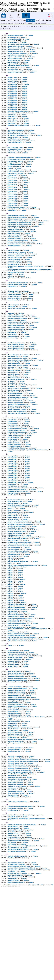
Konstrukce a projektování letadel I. (17, 353)
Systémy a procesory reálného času (17, 822)
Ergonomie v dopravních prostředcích (18, 264)
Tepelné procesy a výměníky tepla (17, 870)
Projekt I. (10, 623)
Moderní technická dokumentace (17, 453)
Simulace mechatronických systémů (17, 781)
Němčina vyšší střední (14, 486)
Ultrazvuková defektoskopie (15, 894)
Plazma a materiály (13, 569)
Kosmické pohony (12, 367)
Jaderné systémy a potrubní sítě (16, 338)
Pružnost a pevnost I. (13, 692)
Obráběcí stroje (12, 534)
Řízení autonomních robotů (15, 746)
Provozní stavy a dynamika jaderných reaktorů (20, 684)
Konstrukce (11, 351)
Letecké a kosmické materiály (16, 380)
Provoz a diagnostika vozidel (15, 680)
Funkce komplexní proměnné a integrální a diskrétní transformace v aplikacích (30, 296)
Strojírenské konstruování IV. (15, 814)
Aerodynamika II (12, 38)
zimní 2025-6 (21, 21)
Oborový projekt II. (13, 502)
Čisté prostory (11, 166)
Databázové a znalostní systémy (16, 173)
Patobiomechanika (13, 555)
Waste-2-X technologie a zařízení (17, 946)
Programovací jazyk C (13, 607)
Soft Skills (10, 796)
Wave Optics (11, 948)
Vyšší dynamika (12, 931)
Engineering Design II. (14, 256)
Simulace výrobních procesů (15, 785)
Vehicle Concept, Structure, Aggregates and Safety (22, 911)
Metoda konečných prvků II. (15, 435)
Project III (10, 619)
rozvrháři (44, 23)
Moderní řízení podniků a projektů (17, 451)
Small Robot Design (13, 787)
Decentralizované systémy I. (15, 175)
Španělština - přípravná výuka (15, 827)
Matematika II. (12, 403)
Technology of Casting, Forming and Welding (20, 854)
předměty (11, 23)
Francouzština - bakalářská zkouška (17, 279)
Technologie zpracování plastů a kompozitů (19, 852)
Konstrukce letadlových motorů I (16, 359)
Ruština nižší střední (13, 731)
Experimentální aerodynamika (16, 266)
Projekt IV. (10, 664)
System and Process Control (15, 820)
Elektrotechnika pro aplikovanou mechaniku (20, 244)
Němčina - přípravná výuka (15, 480)
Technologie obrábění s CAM (15, 844)
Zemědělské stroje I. (13, 973)
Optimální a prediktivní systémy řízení (18, 542)
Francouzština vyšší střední (15, 287)
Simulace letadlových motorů (16, 779)
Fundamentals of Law (14, 291)
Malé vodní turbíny (13, 391)
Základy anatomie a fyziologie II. (16, 955)
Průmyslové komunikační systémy (17, 690)
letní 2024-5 (12, 21)
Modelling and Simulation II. (15, 443)
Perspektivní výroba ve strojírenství (17, 559)
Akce (18, 15)
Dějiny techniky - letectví (14, 181)
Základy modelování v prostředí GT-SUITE (19, 957)
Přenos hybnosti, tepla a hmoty (16, 694)
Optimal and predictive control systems (18, 538)
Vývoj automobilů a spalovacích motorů (18, 939)
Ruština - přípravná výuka (14, 729)
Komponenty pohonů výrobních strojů (18, 349)
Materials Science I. (13, 409)
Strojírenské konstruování (15, 810)
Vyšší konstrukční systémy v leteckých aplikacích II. (21, 935)
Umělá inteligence (13, 896)
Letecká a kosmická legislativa (16, 378)
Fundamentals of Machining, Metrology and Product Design (26, 293)
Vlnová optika (11, 919)
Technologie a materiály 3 (15, 838)
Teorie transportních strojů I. (15, 864)
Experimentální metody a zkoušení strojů (19, 268)
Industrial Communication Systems (17, 321)
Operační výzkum (12, 536)
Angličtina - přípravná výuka (15, 62)
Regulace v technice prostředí (16, 721)
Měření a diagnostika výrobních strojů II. (18, 427)
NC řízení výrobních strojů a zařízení (17, 472)
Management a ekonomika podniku (17, 393)
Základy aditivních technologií (16, 953)
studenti (30, 23)
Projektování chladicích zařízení (16, 672)
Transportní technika (13, 882)
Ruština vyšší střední (13, 735)
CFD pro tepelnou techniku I (15, 143)
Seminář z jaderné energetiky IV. (17, 767)
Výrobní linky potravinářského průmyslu (18, 929)
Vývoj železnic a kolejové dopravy (17, 941)
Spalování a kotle (12, 802)
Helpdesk (14, 978)
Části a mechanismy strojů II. (15, 160)
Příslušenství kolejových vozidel (16, 703)
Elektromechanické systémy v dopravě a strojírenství (22, 242)
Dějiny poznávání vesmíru (15, 177)
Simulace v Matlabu (13, 783)
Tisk (35, 978)
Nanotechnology (12, 466)
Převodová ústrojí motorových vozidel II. (18, 701)
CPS (52, 978)
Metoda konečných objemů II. (16, 433)
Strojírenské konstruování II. (15, 812)
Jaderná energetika (13, 334)
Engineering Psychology (14, 260)
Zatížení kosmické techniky (15, 969)
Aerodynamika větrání (14, 40)
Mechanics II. (11, 419)
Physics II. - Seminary (13, 563)
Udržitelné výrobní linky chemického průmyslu (20, 892)
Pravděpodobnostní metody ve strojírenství (19, 599)
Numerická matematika (14, 492)
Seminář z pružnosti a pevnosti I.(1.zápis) (19, 773)
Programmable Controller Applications (18, 601)
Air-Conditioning (12, 44)
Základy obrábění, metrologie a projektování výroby (22, 959)
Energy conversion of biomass (16, 254)
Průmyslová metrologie (14, 686)
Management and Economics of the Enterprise (20, 395)
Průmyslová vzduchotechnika (15, 688)
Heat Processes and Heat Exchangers (18, 310)
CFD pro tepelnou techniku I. (15, 145)
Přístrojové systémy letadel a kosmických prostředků (22, 705)
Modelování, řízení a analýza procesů (18, 445)
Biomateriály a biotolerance (15, 122)
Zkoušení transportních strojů (16, 975)
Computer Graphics (13, 149)
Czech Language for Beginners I (16, 153)
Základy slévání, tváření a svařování (17, 965)
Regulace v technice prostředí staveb (18, 723)
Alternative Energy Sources (15, 48)
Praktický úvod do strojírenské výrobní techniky (20, 593)
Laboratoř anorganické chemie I (16, 376)
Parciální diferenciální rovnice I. (16, 551)
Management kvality (13, 397)
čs (52, 14)
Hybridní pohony (12, 314)
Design (10, 183)
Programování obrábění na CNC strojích (18, 611)
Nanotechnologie (12, 462)
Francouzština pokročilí (14, 285)
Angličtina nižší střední (14, 64)
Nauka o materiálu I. (13, 468)
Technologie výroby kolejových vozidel (18, 850)
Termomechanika (12, 874)
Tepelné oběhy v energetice (15, 866)
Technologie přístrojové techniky (17, 846)
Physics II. (10, 561)
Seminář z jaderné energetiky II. (17, 765)
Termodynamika (12, 872)
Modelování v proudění (14, 447)
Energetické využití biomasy (15, 252)
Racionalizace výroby (13, 719)
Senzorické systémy (13, 777)
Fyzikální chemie (12, 305)
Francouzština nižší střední (15, 283)
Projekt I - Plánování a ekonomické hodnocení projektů (22, 625)
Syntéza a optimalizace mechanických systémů (20, 818)
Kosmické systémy (13, 369)
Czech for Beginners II (14, 151)
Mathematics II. (12, 413)
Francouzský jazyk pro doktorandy (17, 277)
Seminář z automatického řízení (16, 763)
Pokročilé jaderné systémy (15, 583)
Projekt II (10, 629)
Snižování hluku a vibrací (14, 789)
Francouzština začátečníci (15, 289)
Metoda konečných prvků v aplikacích (18, 437)
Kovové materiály (12, 371)
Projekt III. (10, 656)
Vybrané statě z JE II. (13, 921)
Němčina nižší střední (14, 482)
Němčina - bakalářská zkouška (16, 478)
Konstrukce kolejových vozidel (16, 357)
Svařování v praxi (12, 816)
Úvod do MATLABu (13, 903)
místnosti (4, 23)
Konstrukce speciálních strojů (16, 361)
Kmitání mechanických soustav (16, 345)
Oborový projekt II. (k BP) (14, 532)
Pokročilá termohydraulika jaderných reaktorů (20, 579)
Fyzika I (10, 301)
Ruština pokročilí (12, 733)
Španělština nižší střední (14, 829)
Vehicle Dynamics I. (13, 913)
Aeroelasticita (12, 42)
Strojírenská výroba (13, 808)
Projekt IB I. (11, 627)
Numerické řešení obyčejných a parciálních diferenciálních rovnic (28, 496)
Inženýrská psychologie (14, 327)
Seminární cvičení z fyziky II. (15, 759)
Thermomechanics (13, 880)
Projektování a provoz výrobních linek (18, 670)
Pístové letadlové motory (14, 565)
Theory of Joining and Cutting (16, 878)
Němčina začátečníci (13, 488)
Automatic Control (13, 72)
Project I (10, 617)
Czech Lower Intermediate (15, 155)
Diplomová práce (12, 193)
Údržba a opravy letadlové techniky (17, 887)
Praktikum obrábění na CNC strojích (17, 595)
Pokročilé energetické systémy (16, 581)
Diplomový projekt (13, 213)
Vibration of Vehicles (13, 915)
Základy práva (11, 963)
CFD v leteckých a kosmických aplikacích (19, 147)
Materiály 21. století (13, 411)
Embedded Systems (13, 250)
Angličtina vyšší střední (14, 68)
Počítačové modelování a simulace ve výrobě (20, 577)
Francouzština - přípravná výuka (16, 281)
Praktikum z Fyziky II (13, 597)
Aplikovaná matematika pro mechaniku (18, 70)
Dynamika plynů (12, 231)
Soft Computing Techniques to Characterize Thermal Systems (26, 793)
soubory (37, 23)
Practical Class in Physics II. (15, 589)
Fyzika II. (10, 303)
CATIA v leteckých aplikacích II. (16, 141)
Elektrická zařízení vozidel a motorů (17, 238)
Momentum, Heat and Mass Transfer (18, 455)
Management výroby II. (14, 399)
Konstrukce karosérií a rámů (15, 355)
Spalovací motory (12, 800)
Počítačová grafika (13, 573)
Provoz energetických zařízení (16, 682)
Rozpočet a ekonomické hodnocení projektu (20, 725)
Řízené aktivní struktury (14, 742)
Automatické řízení (13, 73)
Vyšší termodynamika (14, 937)
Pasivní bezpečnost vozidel (15, 553)
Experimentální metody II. (15, 270)
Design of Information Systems (16, 187)
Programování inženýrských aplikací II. (18, 609)
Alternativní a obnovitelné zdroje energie (19, 50)
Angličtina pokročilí (13, 66)
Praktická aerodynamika (14, 591)
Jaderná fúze (11, 336)
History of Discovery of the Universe (17, 312)
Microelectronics (12, 439)
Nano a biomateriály (13, 460)
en (52, 16)
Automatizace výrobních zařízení (16, 75)
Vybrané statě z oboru (14, 925)
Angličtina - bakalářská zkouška (16, 60)
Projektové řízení (12, 676)
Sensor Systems (12, 775)
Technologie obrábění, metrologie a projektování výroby (23, 840)
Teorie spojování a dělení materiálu (17, 862)
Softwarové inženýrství (14, 798)
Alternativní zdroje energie (15, 52)
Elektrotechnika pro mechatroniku (17, 248)
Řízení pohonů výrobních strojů (16, 748)
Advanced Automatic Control (15, 36)
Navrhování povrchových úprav (16, 470)
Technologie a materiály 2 (15, 836)
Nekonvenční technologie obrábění (17, 476)
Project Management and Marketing (18, 621)
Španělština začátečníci (14, 831)
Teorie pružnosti (12, 858)
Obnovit (31, 978)
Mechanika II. (11, 421)
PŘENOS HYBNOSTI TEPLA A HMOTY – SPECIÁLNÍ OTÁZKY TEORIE (27, 696)
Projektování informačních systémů (17, 674)
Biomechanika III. (12, 126)
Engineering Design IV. (14, 258)
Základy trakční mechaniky (15, 967)
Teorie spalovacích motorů (15, 860)
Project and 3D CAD (13, 615)
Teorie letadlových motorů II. (15, 856)
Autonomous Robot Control (15, 77)
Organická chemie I (13, 544)
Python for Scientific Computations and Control (20, 707)
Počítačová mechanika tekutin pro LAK (18, 575)
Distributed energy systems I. (16, 227)
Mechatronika (12, 425)
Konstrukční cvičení (13, 363)
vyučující (24, 23)
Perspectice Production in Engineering (18, 557)
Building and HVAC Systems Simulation (18, 136)
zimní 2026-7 (40, 21)
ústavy (18, 23)
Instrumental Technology (14, 323)
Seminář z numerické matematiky (17, 771)
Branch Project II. (12, 128)
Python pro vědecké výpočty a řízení (17, 709)
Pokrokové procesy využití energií (17, 587)
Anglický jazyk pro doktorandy (16, 58)
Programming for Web (14, 605)
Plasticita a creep (12, 567)
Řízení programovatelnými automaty (18, 750)
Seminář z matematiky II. (14, 769)
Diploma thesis (12, 191)
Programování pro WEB (14, 613)
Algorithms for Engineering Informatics (18, 46)
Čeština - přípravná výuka (14, 164)
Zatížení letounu (12, 971)
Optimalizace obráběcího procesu (17, 540)
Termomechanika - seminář (15, 876)
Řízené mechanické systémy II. (16, 744)
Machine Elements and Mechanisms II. (18, 389)
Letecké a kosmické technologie (17, 384)
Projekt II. (10, 631)
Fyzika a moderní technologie (16, 299)
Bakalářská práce (12, 91)
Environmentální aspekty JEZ (16, 262)
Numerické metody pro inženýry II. (17, 494)
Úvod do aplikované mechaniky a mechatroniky (20, 901)
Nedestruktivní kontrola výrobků (16, 474)
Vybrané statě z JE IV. (13, 923)
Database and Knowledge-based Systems (19, 171)
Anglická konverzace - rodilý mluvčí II (18, 56)
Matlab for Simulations (14, 415)
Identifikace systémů (13, 319)
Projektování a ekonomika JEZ (16, 668)
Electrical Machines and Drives (16, 236)
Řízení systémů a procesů (15, 754)
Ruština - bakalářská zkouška (15, 727)
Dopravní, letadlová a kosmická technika (19, 229)
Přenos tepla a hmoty (13, 699)
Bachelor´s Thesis (12, 83)
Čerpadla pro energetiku (15, 162)
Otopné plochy (12, 546)
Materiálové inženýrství (14, 407)
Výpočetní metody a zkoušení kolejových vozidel (21, 927)
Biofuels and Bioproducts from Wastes (18, 120)
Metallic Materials (13, 431)
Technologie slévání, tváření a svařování (18, 848)
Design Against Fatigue (14, 185)
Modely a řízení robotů (14, 449)
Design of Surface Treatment (16, 189)
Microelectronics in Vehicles (15, 441)
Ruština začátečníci (13, 737)
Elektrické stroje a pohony (15, 240)
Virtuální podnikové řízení (15, 917)
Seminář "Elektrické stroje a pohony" (18, 761)
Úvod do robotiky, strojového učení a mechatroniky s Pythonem (27, 905)
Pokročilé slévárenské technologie (17, 585)
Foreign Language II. (13, 275)
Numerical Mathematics (14, 490)
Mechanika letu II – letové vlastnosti (17, 423)
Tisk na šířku (40, 978)
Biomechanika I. (12, 124)
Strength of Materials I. (14, 806)
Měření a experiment (13, 429)
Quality (10, 714)
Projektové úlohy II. (13, 678)
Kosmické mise (12, 365)
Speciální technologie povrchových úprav (19, 804)
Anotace (11, 15)
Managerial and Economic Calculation (18, 401)
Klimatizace (11, 343)
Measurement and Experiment (16, 417)
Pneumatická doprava (14, 571)
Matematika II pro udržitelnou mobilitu (18, 405)
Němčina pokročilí (13, 484)
